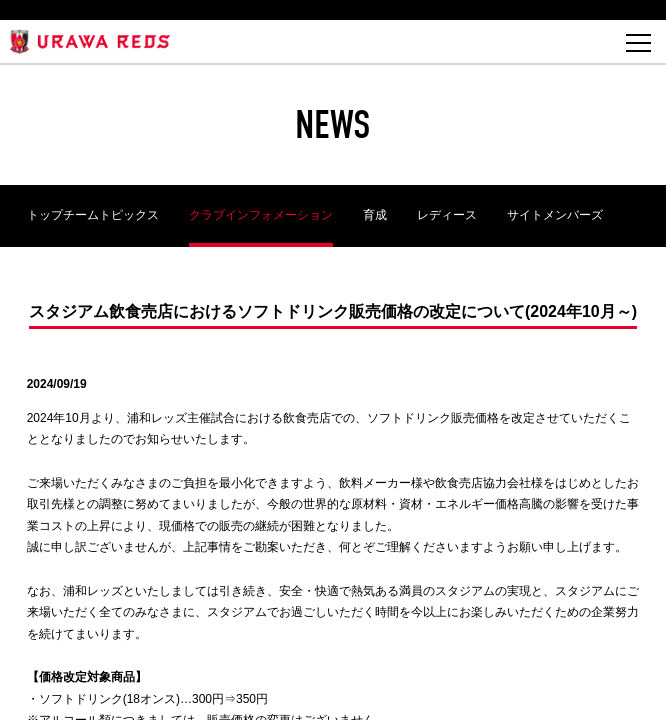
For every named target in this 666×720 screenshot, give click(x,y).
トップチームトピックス (93, 215)
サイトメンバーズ (555, 215)
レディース (447, 215)
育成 (375, 215)
